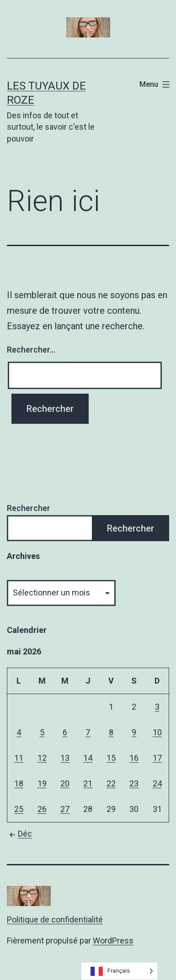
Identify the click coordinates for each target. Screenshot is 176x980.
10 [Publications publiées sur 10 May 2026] (157, 732)
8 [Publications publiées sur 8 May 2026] (111, 732)
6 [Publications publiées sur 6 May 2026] (65, 732)
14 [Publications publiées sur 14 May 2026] (88, 758)
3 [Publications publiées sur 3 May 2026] (157, 707)
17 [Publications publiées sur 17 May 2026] (157, 758)
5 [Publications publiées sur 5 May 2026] (42, 732)
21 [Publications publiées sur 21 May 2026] (88, 783)
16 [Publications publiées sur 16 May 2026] (134, 758)
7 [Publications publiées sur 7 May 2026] (88, 732)
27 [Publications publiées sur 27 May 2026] (65, 809)
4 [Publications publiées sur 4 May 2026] (19, 732)
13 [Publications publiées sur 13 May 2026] (65, 758)
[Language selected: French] (119, 971)
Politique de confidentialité (55, 919)
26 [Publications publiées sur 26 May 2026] (42, 809)
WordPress (113, 940)
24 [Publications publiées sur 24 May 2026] (157, 783)
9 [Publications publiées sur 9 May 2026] (134, 732)
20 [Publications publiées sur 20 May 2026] (65, 783)
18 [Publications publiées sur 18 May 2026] (19, 783)
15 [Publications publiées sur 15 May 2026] (111, 758)
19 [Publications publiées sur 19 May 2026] (42, 783)
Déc (19, 834)
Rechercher (29, 508)
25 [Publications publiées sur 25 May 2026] (19, 809)
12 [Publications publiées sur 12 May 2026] (42, 758)
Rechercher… (31, 350)
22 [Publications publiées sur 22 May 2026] (111, 783)
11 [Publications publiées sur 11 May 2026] (19, 758)
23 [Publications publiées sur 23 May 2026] (134, 783)
